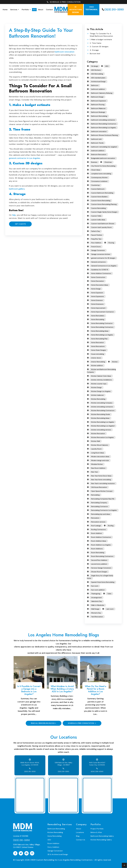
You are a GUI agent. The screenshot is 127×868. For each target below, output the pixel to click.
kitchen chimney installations (102, 380)
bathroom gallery (17, 189)
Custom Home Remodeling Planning (104, 204)
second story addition (99, 564)
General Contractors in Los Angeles (104, 266)
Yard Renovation (97, 617)
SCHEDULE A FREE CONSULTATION (64, 2)
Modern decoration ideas (100, 457)
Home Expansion (97, 293)
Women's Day (96, 613)
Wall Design (95, 609)
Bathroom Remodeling (99, 116)
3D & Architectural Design (58, 854)
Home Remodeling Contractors (102, 327)
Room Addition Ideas (99, 541)
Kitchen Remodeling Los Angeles (103, 422)
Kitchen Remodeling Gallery (101, 840)
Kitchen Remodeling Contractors (103, 410)
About (41, 10)
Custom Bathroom (98, 189)
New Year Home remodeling (101, 480)
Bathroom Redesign (98, 112)
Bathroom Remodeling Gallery (102, 836)
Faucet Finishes (97, 235)
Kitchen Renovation (98, 434)
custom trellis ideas (98, 220)
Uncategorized (96, 598)
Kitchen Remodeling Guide (101, 414)
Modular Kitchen (97, 464)
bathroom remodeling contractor (103, 120)
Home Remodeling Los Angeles (102, 335)
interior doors (96, 358)
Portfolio (26, 10)
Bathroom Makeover (98, 108)
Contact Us (81, 840)
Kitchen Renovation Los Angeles (102, 437)
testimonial (92, 8)
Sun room (95, 586)
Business (94, 162)
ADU (34, 10)
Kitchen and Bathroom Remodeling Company (101, 371)
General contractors (98, 262)
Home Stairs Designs (99, 350)
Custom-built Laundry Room (101, 227)
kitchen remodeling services (101, 430)
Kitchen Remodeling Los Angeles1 (103, 426)
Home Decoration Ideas (100, 285)
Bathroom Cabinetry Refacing (102, 93)
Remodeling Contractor (100, 506)
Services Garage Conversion (101, 568)
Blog (78, 836)
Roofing (111, 526)
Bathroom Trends (97, 143)
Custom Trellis (96, 216)
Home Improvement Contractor (103, 312)
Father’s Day (96, 231)
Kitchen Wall (96, 441)
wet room (110, 609)
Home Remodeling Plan (99, 339)
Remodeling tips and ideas (101, 514)
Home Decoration (98, 281)
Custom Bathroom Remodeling (102, 193)
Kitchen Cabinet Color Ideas (101, 376)
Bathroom (95, 85)
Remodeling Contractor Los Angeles (104, 510)
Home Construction (98, 277)
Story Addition (53, 847)
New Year (95, 472)
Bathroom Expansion (99, 101)
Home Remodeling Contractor (102, 323)
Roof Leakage (96, 526)
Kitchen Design (96, 387)
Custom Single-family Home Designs (104, 212)
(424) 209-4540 (97, 771)
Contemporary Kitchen (99, 178)
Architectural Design (98, 82)
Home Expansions (98, 296)
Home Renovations (98, 346)
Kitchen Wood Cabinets (100, 445)
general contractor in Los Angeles (25, 158)
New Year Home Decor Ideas (101, 476)
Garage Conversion (98, 250)
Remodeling (95, 495)
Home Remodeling (98, 319)
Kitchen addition (97, 366)
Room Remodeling (98, 553)
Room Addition (97, 533)
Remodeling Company (99, 503)
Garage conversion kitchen (101, 254)
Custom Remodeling (98, 208)
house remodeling (98, 354)
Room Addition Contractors (101, 537)
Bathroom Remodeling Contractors (104, 124)
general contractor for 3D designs (103, 258)
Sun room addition (98, 590)
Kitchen (115, 362)
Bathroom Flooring (98, 105)
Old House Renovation (99, 487)
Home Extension (97, 300)
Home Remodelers (98, 316)
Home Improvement (98, 308)
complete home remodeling (101, 174)
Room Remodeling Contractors (102, 556)
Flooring (111, 243)
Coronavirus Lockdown (99, 181)
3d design (95, 66)
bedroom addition (98, 151)
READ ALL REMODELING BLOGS (43, 723)
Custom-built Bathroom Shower (103, 224)
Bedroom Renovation (99, 154)
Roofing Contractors (99, 530)
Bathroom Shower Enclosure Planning (104, 135)
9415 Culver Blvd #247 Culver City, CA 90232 (97, 764)
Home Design (96, 289)
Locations (80, 832)
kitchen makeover (97, 395)
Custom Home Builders (99, 197)
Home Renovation (98, 342)
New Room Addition (98, 468)
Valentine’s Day (97, 601)
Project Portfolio (97, 829)
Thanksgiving (96, 594)
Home (5, 10)
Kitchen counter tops (99, 384)
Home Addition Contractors (101, 273)
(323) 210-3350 (113, 10)
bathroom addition (98, 89)
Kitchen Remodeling (98, 399)
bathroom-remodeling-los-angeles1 (104, 147)
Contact (49, 10)
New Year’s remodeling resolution (103, 483)
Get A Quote (20, 224)
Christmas (108, 162)
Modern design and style (100, 460)
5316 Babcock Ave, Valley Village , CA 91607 (63, 764)
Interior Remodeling (98, 362)
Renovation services (98, 522)
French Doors (96, 247)
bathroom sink (96, 139)
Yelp (14, 215)
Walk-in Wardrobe (98, 605)
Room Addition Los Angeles (101, 545)
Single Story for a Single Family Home (100, 577)
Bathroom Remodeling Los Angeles (104, 128)
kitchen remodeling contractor (102, 407)
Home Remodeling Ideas (100, 331)
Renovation (95, 518)
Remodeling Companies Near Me (103, 499)
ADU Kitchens (96, 70)
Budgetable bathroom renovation (103, 158)
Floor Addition (96, 243)
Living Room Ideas (98, 453)
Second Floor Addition (99, 560)
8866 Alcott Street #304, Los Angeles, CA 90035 (30, 764)
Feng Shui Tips (96, 239)
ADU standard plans (98, 78)
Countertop (95, 185)
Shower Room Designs (99, 572)
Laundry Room (96, 449)
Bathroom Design (97, 97)
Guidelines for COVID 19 (100, 270)
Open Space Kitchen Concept (102, 491)
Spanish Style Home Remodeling (103, 582)
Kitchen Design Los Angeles (101, 391)
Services (14, 10)
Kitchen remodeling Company (102, 403)
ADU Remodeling (97, 74)
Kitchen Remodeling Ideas (100, 418)
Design (76, 10)
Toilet (109, 594)
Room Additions (97, 549)
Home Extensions (97, 304)
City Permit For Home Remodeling (103, 166)
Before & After (96, 832)
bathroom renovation (65, 52)
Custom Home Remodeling (101, 201)
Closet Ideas (96, 170)
